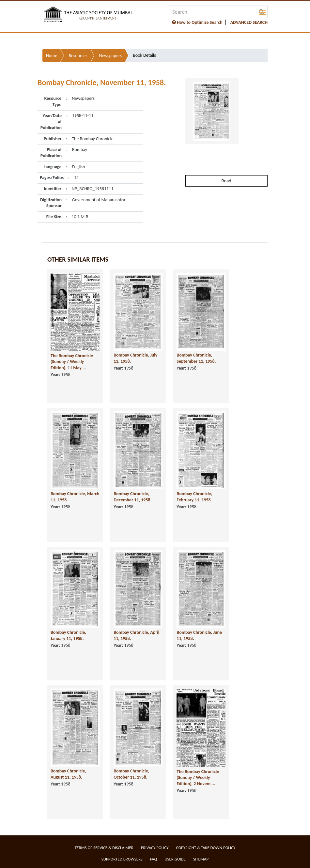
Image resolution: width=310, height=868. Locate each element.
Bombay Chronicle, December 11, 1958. (132, 497)
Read (226, 181)
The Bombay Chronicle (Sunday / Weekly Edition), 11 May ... (72, 362)
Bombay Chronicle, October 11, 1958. (131, 774)
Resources (78, 56)
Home (52, 56)
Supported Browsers (122, 859)
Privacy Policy (155, 848)
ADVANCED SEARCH (249, 22)
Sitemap (201, 859)
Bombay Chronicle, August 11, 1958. (68, 774)
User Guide (175, 859)
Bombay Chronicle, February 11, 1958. (194, 497)
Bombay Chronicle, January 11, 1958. (68, 635)
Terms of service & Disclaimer (104, 848)
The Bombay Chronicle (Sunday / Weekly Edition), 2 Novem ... (198, 778)
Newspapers (110, 56)
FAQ (154, 859)
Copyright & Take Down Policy (206, 848)
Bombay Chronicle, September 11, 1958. (196, 358)
